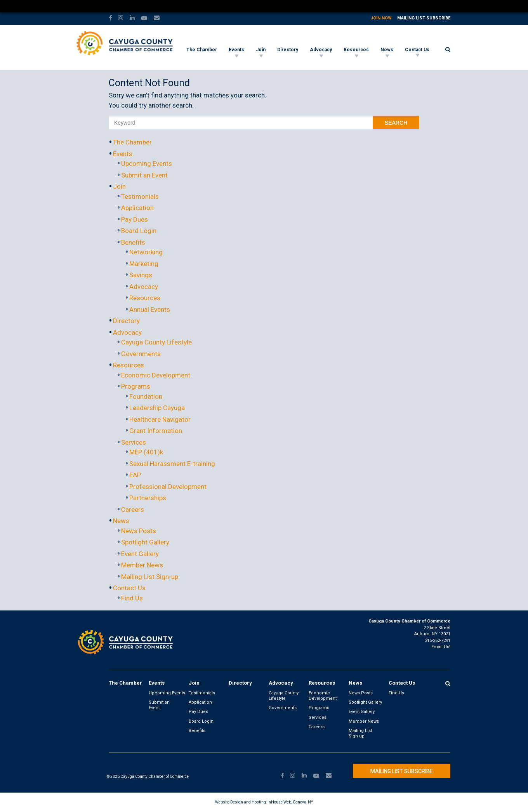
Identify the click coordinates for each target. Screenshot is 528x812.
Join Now (381, 18)
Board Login (139, 231)
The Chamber (202, 50)
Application (137, 208)
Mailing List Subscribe (424, 18)
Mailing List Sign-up (150, 577)
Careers (133, 509)
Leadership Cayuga (157, 408)
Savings (141, 275)
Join (261, 50)
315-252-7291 (438, 641)
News (387, 50)
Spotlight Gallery (145, 542)
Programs (136, 386)
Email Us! (441, 647)
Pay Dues (135, 219)
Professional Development (168, 487)
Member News (142, 565)
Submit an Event (144, 175)
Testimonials (140, 196)
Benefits (133, 242)
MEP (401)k (146, 452)
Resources (356, 50)
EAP (135, 475)
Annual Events (150, 309)
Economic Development (156, 375)
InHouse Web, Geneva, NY (290, 802)
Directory (288, 50)
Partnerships (148, 498)
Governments (141, 354)
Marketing (144, 264)
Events (236, 50)
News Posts (139, 531)
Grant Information (156, 431)
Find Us (132, 598)
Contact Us (417, 50)
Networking (146, 252)
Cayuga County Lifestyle (156, 342)
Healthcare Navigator (160, 419)
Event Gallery (140, 554)
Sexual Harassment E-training (172, 464)
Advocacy (321, 50)
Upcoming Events (147, 163)
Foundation (146, 396)
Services (134, 442)
